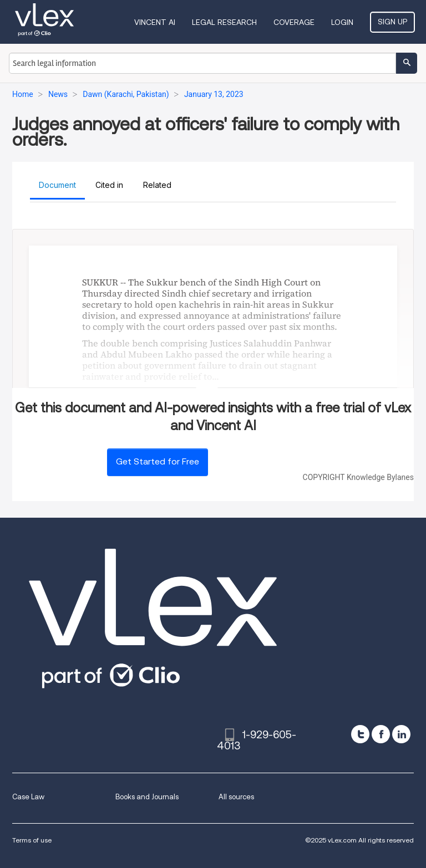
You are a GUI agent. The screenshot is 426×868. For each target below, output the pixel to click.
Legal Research (224, 22)
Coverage (294, 22)
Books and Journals (147, 797)
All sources (236, 797)
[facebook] (381, 734)
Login (342, 22)
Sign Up (392, 22)
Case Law (28, 797)
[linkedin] (401, 734)
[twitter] (360, 734)
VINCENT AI (155, 22)
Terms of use (32, 840)
